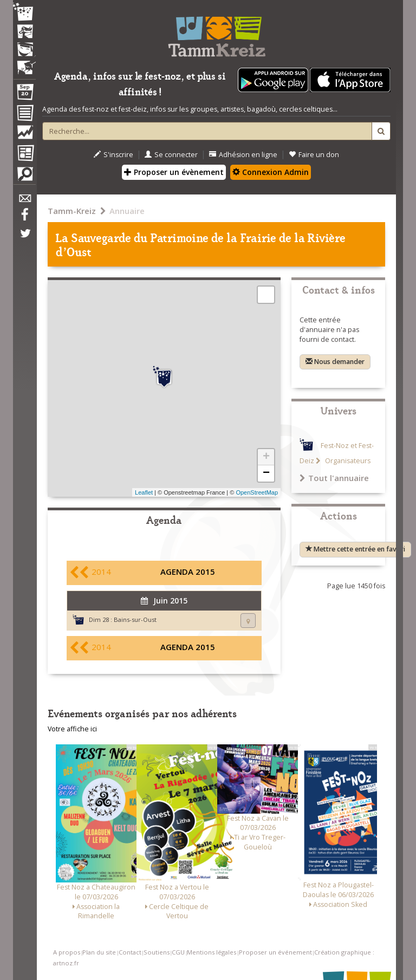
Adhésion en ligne (243, 155)
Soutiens (157, 952)
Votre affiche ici (72, 729)
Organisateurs (347, 461)
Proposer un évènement (174, 172)
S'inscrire (113, 155)
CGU (178, 952)
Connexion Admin (271, 172)
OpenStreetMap (257, 492)
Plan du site (99, 952)
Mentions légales (212, 952)
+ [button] (266, 457)
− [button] (266, 473)
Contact (130, 952)
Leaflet (144, 492)
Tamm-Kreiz (72, 211)
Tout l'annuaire (334, 478)
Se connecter (171, 155)
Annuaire (127, 211)
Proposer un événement (275, 952)
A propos (67, 952)
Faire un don (314, 155)
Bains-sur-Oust (135, 619)
